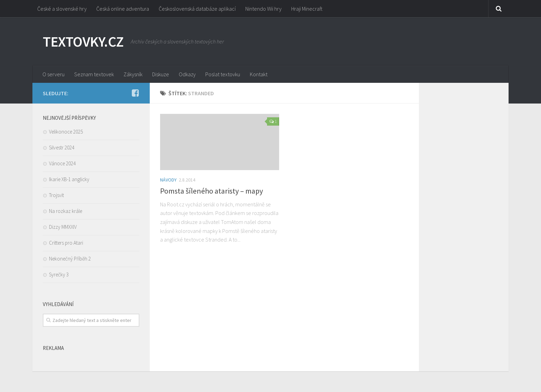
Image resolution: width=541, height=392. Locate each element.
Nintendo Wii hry (263, 9)
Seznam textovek (94, 74)
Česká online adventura (123, 9)
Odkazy (187, 74)
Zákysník (133, 74)
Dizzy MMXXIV (63, 227)
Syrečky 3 (59, 275)
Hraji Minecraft (307, 9)
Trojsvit (56, 195)
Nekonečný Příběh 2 (70, 259)
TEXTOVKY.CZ (83, 41)
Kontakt (259, 74)
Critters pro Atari (66, 243)
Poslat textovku (223, 74)
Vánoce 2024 (62, 163)
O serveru (53, 74)
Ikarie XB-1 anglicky (69, 179)
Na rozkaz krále (66, 211)
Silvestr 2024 (62, 148)
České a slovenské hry (62, 9)
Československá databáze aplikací (197, 9)
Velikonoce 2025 (66, 132)
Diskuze (161, 74)
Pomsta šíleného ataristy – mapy (212, 191)
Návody (168, 180)
